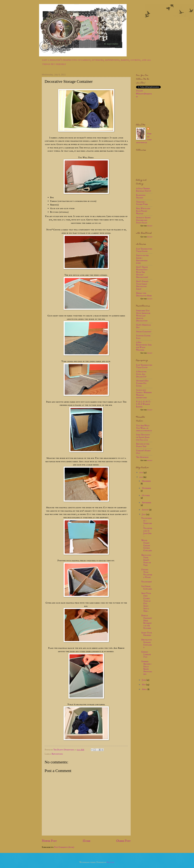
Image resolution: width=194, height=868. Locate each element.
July (144, 514)
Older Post (123, 841)
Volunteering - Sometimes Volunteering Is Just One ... (147, 527)
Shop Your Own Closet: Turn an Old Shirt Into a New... (146, 602)
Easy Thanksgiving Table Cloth (144, 250)
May (144, 685)
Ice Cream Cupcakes (147, 588)
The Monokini (142, 457)
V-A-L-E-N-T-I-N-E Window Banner (143, 404)
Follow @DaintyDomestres (144, 94)
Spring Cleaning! (144, 332)
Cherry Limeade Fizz (146, 654)
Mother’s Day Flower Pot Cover (142, 383)
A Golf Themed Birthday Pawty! (144, 190)
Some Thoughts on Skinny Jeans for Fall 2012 (143, 437)
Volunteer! (147, 582)
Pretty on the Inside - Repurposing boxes (142, 259)
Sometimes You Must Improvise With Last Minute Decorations (143, 316)
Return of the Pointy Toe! (143, 445)
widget (150, 226)
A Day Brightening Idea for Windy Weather (144, 346)
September (147, 503)
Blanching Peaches (141, 196)
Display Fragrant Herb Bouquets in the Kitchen (147, 622)
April (145, 689)
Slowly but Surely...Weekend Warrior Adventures (144, 394)
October (146, 496)
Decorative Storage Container (147, 644)
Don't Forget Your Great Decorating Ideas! (142, 285)
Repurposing (57, 754)
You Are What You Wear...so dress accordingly (144, 428)
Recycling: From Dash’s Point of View (146, 560)
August (146, 510)
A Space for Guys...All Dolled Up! (141, 374)
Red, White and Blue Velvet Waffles (143, 211)
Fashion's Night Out (143, 452)
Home (87, 841)
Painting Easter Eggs (143, 337)
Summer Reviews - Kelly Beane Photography (147, 668)
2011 (141, 477)
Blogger (110, 862)
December (146, 481)
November (146, 488)
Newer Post (49, 841)
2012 (141, 472)
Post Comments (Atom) (64, 847)
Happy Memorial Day (144, 326)
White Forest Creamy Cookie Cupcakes (147, 546)
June (144, 680)
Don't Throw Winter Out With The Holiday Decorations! (142, 272)
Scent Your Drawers (147, 634)
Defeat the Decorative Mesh (144, 294)
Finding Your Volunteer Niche (147, 573)
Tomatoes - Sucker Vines (142, 203)
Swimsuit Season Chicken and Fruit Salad (143, 220)
